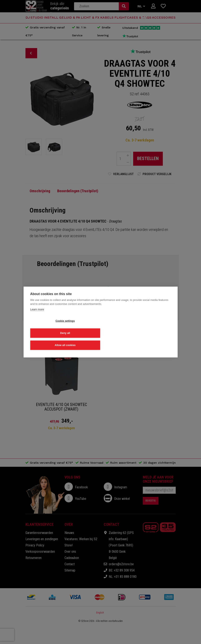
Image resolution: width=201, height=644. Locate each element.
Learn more (37, 322)
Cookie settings (51, 333)
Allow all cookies (137, 333)
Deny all (94, 333)
